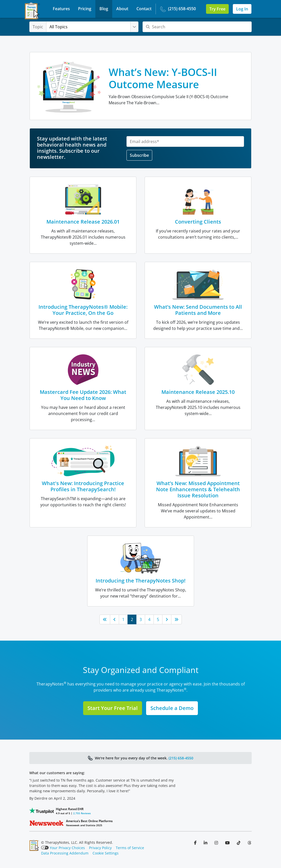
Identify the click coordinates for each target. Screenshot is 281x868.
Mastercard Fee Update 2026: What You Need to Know (83, 395)
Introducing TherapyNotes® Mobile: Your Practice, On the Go (83, 310)
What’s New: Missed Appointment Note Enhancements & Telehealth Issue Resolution (198, 489)
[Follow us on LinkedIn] (206, 843)
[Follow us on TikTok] (239, 843)
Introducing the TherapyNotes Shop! (141, 581)
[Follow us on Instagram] (217, 843)
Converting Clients (198, 222)
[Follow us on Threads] (249, 843)
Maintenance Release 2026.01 (83, 222)
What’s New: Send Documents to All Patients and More (198, 310)
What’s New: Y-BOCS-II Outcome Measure (163, 78)
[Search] (197, 27)
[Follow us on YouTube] (228, 843)
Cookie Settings (106, 853)
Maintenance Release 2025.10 (198, 392)
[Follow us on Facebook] (196, 843)
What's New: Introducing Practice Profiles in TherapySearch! (83, 486)
